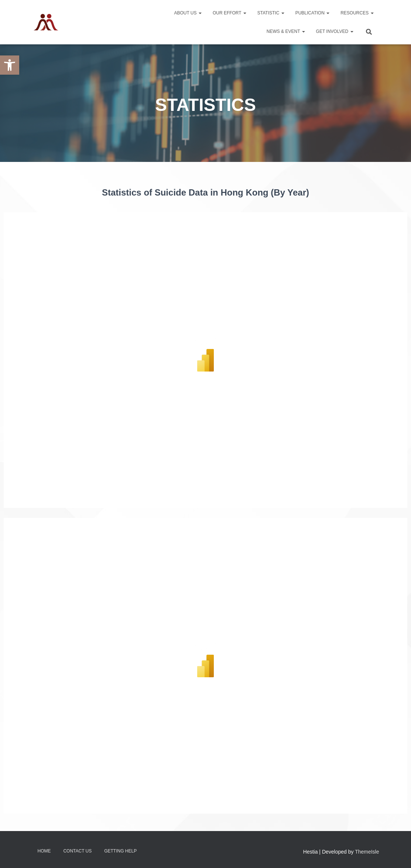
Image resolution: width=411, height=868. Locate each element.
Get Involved (335, 31)
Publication (312, 13)
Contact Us (77, 851)
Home (44, 851)
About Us (188, 13)
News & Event (286, 31)
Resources (357, 13)
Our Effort (230, 13)
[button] (10, 65)
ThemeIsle (367, 852)
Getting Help (120, 851)
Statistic (271, 13)
